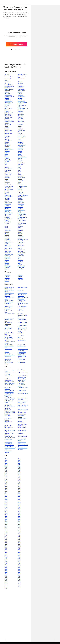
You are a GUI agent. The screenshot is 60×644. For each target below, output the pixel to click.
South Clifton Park (9, 186)
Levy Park (7, 325)
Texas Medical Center (9, 86)
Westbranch (20, 125)
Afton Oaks (20, 95)
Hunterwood (7, 144)
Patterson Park (8, 185)
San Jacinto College (22, 430)
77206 (19, 534)
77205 (6, 534)
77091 (6, 525)
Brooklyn (20, 198)
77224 (19, 546)
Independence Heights (9, 97)
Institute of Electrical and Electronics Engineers (9, 395)
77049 (6, 494)
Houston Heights (8, 76)
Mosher (19, 257)
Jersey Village (8, 170)
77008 (19, 463)
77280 (6, 581)
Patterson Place (21, 185)
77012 (19, 466)
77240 (19, 556)
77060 (19, 501)
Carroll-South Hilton (22, 217)
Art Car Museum (8, 306)
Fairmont (20, 248)
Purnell (6, 262)
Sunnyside (20, 151)
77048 (19, 492)
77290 (19, 584)
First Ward (20, 117)
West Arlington (8, 266)
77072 (19, 510)
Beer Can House (21, 318)
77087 (6, 522)
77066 (19, 506)
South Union (20, 148)
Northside (7, 98)
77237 (19, 554)
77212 (6, 538)
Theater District (21, 89)
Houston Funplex (8, 345)
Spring (19, 170)
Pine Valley (20, 150)
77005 (6, 462)
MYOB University (22, 426)
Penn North (20, 260)
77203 (6, 532)
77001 (6, 459)
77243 (6, 559)
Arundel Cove (8, 204)
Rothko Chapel (21, 302)
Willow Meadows (8, 116)
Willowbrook (20, 119)
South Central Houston (23, 108)
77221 (6, 544)
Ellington (7, 105)
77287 (19, 582)
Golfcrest (20, 153)
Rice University (8, 426)
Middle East (20, 192)
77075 (6, 513)
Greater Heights (8, 104)
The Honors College (9, 385)
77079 (6, 516)
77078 (19, 515)
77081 (6, 518)
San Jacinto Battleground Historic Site (22, 315)
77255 (19, 565)
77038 (19, 485)
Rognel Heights (8, 229)
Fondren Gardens (21, 136)
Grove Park (20, 251)
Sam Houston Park (9, 339)
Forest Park (7, 250)
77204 (19, 532)
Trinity (19, 107)
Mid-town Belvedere (22, 186)
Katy (19, 183)
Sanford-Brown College (23, 393)
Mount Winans (8, 207)
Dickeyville (20, 219)
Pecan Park (7, 151)
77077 (6, 515)
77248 (19, 560)
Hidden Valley (8, 125)
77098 (6, 529)
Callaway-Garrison (22, 241)
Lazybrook (20, 98)
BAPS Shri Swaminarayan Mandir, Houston (10, 342)
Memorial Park (8, 303)
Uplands (6, 234)
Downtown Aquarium (22, 293)
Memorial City (21, 86)
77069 (6, 509)
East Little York (8, 141)
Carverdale (20, 120)
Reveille (19, 154)
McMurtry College (9, 376)
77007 (6, 463)
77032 (19, 481)
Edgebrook (7, 158)
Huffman (7, 167)
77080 (19, 516)
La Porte (6, 181)
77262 (19, 569)
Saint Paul (20, 211)
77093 (6, 526)
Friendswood (20, 176)
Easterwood (20, 247)
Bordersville (7, 119)
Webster (19, 182)
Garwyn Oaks (8, 251)
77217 (6, 541)
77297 (19, 587)
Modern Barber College (23, 388)
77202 (19, 531)
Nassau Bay (7, 182)
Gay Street (7, 191)
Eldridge (19, 127)
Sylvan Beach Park (22, 352)
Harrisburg (7, 147)
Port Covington (8, 210)
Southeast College (9, 380)
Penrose (19, 228)
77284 (6, 582)
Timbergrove (7, 100)
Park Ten (20, 126)
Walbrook (20, 264)
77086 (19, 520)
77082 (19, 518)
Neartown (7, 132)
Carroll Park (7, 200)
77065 (6, 506)
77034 (19, 482)
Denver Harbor (21, 79)
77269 (19, 573)
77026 (19, 476)
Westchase (20, 82)
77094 (19, 526)
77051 (6, 495)
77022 (19, 473)
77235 (19, 553)
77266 (6, 572)
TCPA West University (23, 436)
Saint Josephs (8, 231)
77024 (19, 475)
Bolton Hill (7, 239)
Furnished (7, 281)
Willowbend (20, 116)
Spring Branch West (9, 89)
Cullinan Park (8, 353)
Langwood (7, 127)
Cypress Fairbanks (9, 169)
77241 (6, 557)
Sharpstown (7, 91)
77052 (19, 495)
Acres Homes (21, 88)
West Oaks (7, 129)
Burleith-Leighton (9, 241)
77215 (6, 540)
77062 (19, 503)
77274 (6, 578)
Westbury (7, 138)
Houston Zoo (20, 290)
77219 (6, 543)
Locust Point (20, 206)
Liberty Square (8, 256)
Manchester (20, 147)
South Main (7, 136)
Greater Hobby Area (22, 157)
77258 (6, 568)
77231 (6, 551)
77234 (6, 553)
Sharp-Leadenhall (9, 213)
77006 (19, 462)
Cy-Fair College (8, 439)
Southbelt (20, 104)
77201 (6, 531)
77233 (19, 551)
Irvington (7, 223)
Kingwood (7, 74)
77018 (19, 470)
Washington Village (22, 214)
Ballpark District (21, 163)
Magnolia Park (8, 160)
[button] (59, 2)
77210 (19, 537)
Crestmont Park (8, 114)
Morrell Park (20, 226)
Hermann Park (21, 296)
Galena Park (7, 178)
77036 (19, 484)
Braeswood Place (8, 101)
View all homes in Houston (16, 44)
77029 (6, 479)
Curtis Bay (7, 201)
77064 (19, 504)
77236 (6, 554)
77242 (19, 557)
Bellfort (6, 154)
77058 (19, 500)
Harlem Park (7, 253)
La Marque (20, 179)
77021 (6, 473)
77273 (19, 576)
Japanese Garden (21, 345)
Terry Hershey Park (22, 340)
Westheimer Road (21, 353)
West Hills (7, 236)
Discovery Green (8, 295)
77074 (19, 512)
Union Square (8, 214)
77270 (6, 575)
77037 (6, 485)
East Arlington (8, 247)
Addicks (6, 126)
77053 (6, 497)
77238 (6, 556)
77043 (6, 490)
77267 (19, 572)
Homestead (20, 141)
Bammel (6, 110)
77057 (6, 500)
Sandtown (7, 264)
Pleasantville (20, 144)
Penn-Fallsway (21, 194)
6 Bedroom (20, 278)
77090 (19, 523)
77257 (19, 566)
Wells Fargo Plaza (22, 355)
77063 (6, 504)
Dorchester (20, 244)
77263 (6, 571)
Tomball (19, 172)
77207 (6, 535)
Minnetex (7, 157)
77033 (6, 482)
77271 (19, 575)
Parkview (7, 260)
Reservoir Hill (21, 262)
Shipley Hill (20, 231)
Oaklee (6, 228)
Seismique (7, 352)
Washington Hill (21, 197)
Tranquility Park (8, 349)
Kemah (6, 179)
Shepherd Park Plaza (22, 102)
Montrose (20, 85)
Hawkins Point (21, 203)
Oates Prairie (20, 142)
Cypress (19, 167)
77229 (6, 550)
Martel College (21, 382)
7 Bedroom (7, 280)
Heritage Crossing (22, 253)
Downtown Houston (22, 74)
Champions (20, 164)
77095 (6, 528)
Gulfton (6, 107)
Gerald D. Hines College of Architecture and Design (10, 407)
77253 (19, 563)
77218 (19, 541)
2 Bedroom (20, 275)
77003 (6, 460)
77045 (6, 491)
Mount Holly (7, 259)
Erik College (7, 416)
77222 (19, 544)
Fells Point (20, 189)
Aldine (6, 164)
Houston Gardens (8, 108)
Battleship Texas (21, 311)
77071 (6, 510)
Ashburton (20, 238)
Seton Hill (20, 188)
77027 (6, 478)
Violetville (20, 234)
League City (20, 181)
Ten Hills (7, 232)
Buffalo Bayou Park (9, 300)
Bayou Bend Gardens (22, 306)
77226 (19, 547)
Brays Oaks (20, 111)
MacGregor (20, 160)
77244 (19, 559)
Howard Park (20, 254)
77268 (6, 573)
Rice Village (7, 88)
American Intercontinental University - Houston (22, 423)
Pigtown (6, 269)
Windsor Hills (21, 267)
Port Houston (7, 82)
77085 (6, 520)
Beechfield (20, 216)
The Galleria (7, 296)
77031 (6, 481)
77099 (19, 529)
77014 (19, 467)
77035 (6, 484)
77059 (6, 501)
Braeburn (7, 135)
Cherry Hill (20, 200)
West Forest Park (21, 266)
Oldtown (7, 194)
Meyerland (20, 94)
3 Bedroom (7, 277)
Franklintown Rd (21, 250)
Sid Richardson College (23, 373)
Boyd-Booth (7, 217)
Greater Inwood (21, 122)
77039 (6, 487)
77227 (6, 548)
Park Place (7, 155)
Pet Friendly (20, 280)
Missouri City (8, 175)
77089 (6, 523)
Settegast (7, 142)
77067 (6, 507)
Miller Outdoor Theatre (10, 314)
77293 (6, 587)
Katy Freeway (8, 356)
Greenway (7, 92)
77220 (19, 543)
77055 (6, 498)
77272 (6, 576)
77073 (6, 512)
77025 (6, 476)
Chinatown (7, 83)
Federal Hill (20, 201)
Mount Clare (20, 207)
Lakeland (7, 206)
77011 (6, 466)
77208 (19, 535)
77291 (6, 585)
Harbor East (20, 269)
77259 (19, 568)
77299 (6, 588)
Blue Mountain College (10, 383)
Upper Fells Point (8, 197)
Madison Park (21, 256)
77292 (19, 585)
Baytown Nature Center (10, 355)
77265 (19, 571)
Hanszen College (21, 380)
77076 (19, 513)
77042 (19, 488)
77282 (19, 581)
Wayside (19, 161)
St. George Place (21, 101)
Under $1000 (7, 275)
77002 (19, 459)
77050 (19, 494)
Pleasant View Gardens (23, 195)
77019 (6, 472)
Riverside (7, 211)
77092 (19, 525)
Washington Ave (21, 130)
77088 (19, 522)
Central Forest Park (9, 242)
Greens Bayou (21, 114)
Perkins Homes (8, 195)
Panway (19, 259)
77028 (19, 478)
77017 (6, 470)
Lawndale (7, 161)
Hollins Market (21, 204)
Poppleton (20, 209)
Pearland (19, 175)
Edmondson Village (22, 220)
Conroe (6, 166)
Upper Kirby (7, 94)
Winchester (7, 267)
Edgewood (7, 220)
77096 (19, 528)
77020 (19, 472)
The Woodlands (8, 173)
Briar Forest (20, 129)
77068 (19, 507)
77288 (6, 584)
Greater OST (7, 148)
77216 (19, 540)
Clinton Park (7, 145)
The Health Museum (9, 318)
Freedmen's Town (21, 362)
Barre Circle (7, 198)
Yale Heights (7, 238)
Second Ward (20, 110)
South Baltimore (21, 213)
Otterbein (7, 209)
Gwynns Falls (21, 222)
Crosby (19, 166)
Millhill (6, 226)
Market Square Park (22, 320)
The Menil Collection (9, 293)
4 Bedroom (20, 277)
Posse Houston (21, 433)
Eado (6, 163)
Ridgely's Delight (21, 210)
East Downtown (8, 95)
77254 (6, 565)
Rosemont (7, 263)
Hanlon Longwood (9, 254)
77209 (6, 537)
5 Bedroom (7, 278)
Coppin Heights (21, 242)
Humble (19, 169)
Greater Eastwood (22, 145)
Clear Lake (20, 158)
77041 (6, 488)
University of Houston (9, 382)
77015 (6, 469)
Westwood (20, 133)
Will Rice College (22, 379)
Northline (7, 139)
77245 (6, 560)
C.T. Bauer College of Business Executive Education (22, 402)
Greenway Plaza (21, 91)
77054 (19, 497)
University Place (8, 133)
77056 (19, 498)
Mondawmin (7, 257)
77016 (19, 469)
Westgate (20, 235)
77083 (6, 519)
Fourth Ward (20, 100)
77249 (6, 562)
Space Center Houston (22, 287)
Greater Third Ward (9, 85)
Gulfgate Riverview (9, 150)
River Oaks (20, 83)
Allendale (20, 155)
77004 (19, 460)
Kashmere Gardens (22, 97)
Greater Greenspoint (9, 120)
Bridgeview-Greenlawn (23, 239)
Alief (19, 132)
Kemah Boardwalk (22, 295)
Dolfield (6, 244)
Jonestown (20, 191)
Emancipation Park (22, 346)
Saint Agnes (20, 229)
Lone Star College (22, 391)
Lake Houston (21, 138)
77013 (6, 467)
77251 (19, 562)
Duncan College (21, 370)
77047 (6, 492)
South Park (7, 153)
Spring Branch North (22, 105)
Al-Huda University (22, 427)
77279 (19, 579)
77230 (19, 550)
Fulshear (6, 183)
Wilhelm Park (21, 236)
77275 (19, 578)
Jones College (8, 379)
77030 (19, 479)
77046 (19, 491)
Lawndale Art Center (22, 323)
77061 (6, 503)
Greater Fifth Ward (9, 102)
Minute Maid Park (22, 300)
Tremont (19, 232)
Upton (19, 263)
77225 (6, 547)
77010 (19, 464)
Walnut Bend (7, 111)
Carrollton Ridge (8, 219)
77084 (19, 519)
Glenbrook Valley (8, 117)
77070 (19, 509)
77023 (6, 475)
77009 (6, 464)
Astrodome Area (21, 135)
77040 (19, 487)
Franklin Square (8, 203)
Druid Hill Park (21, 245)
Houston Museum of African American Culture (22, 330)
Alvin (19, 173)
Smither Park (20, 333)
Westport (7, 216)
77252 (6, 563)
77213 (19, 538)
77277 (6, 579)
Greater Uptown (8, 130)
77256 (6, 566)
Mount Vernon (8, 188)
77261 (6, 569)
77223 (6, 546)
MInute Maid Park (9, 302)
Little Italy (7, 192)
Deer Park (7, 176)
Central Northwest (9, 113)
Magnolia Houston (22, 359)
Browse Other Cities (16, 50)
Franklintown (8, 222)
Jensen (19, 139)
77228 (19, 548)
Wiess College (21, 383)
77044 (19, 490)
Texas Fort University (22, 419)
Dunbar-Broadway (9, 189)
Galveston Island (21, 178)
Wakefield (7, 235)
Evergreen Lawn (8, 248)
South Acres (20, 113)
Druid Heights (8, 245)
